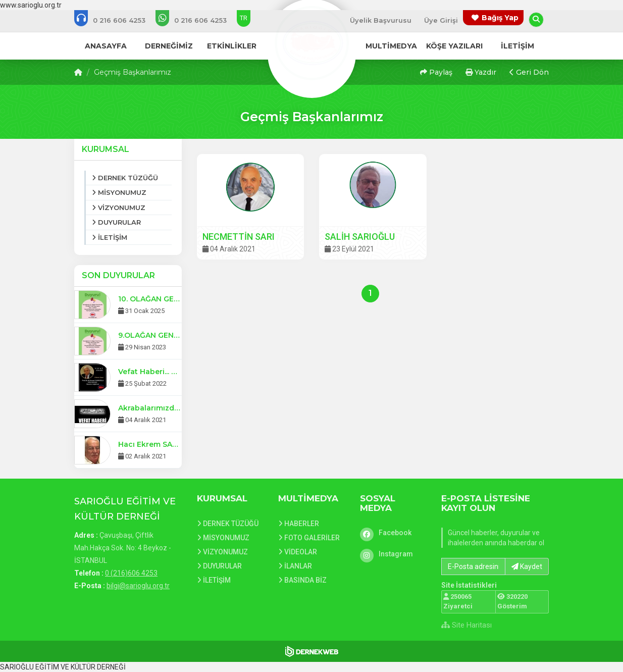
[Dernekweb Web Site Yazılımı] (312, 651)
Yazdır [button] (481, 72)
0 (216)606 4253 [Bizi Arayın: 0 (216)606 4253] (131, 573)
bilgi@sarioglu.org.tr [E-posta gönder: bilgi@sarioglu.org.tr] (138, 586)
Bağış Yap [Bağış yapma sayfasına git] (500, 18)
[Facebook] (393, 533)
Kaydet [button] (527, 566)
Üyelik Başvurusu (381, 20)
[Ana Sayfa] (312, 42)
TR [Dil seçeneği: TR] (244, 18)
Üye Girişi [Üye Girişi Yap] (441, 20)
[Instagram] (393, 554)
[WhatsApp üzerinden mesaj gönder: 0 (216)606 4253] (198, 20)
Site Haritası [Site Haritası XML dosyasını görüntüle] (466, 625)
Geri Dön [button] (529, 72)
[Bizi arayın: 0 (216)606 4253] (117, 20)
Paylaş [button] (436, 72)
